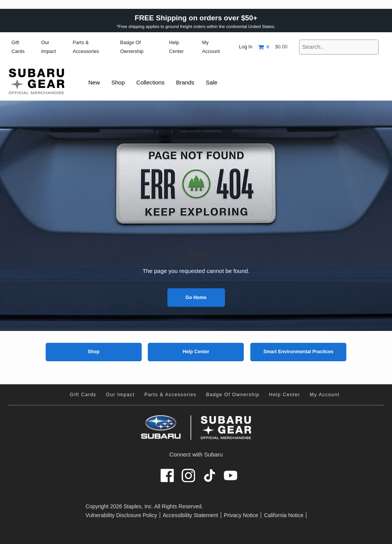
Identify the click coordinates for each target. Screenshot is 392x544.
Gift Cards (83, 395)
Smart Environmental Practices (299, 352)
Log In (246, 47)
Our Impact (120, 395)
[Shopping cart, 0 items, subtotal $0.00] (273, 47)
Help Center (196, 352)
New (94, 82)
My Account (325, 395)
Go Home (196, 298)
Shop (93, 352)
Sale (215, 82)
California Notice (284, 515)
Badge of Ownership (233, 395)
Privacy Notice (241, 515)
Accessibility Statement (190, 515)
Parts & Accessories (170, 395)
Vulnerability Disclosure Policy (121, 515)
